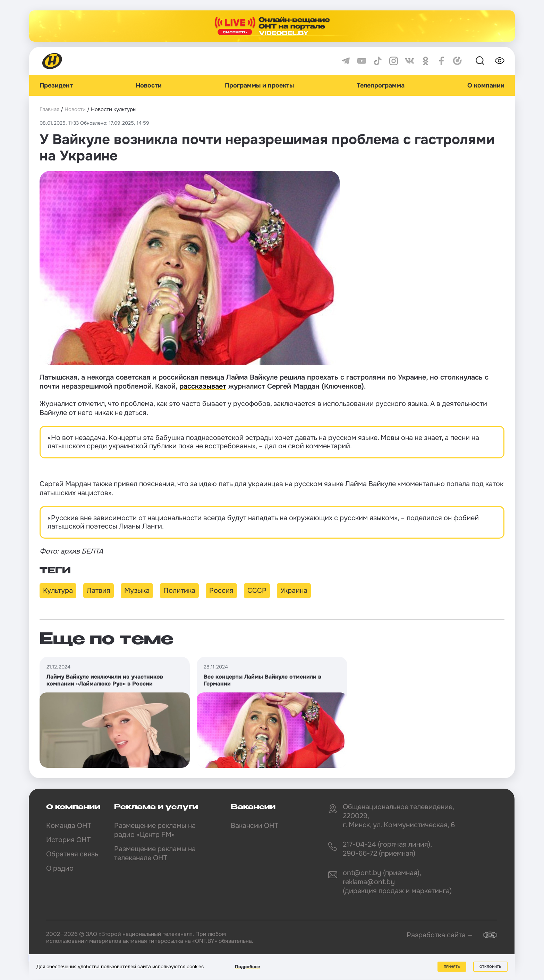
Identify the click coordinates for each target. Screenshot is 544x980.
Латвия (99, 591)
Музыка (137, 591)
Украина (294, 591)
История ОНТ (68, 840)
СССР (257, 591)
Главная (49, 109)
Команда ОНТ (69, 826)
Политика (179, 591)
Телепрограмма (381, 85)
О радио (60, 868)
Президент (56, 85)
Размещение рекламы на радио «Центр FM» (155, 830)
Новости (149, 85)
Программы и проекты (259, 85)
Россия (221, 591)
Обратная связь (72, 854)
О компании (486, 85)
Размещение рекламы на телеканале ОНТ (155, 853)
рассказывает (203, 386)
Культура (58, 591)
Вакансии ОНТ (254, 826)
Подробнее (247, 967)
